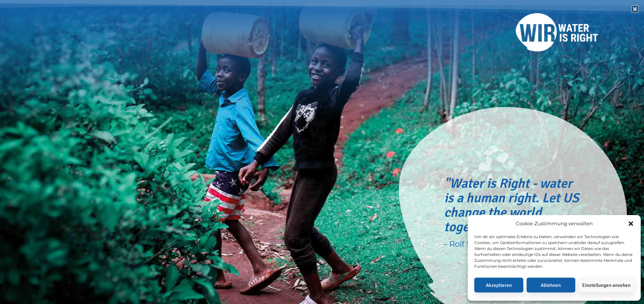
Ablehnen (551, 285)
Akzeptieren (499, 285)
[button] (631, 224)
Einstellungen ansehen (606, 285)
